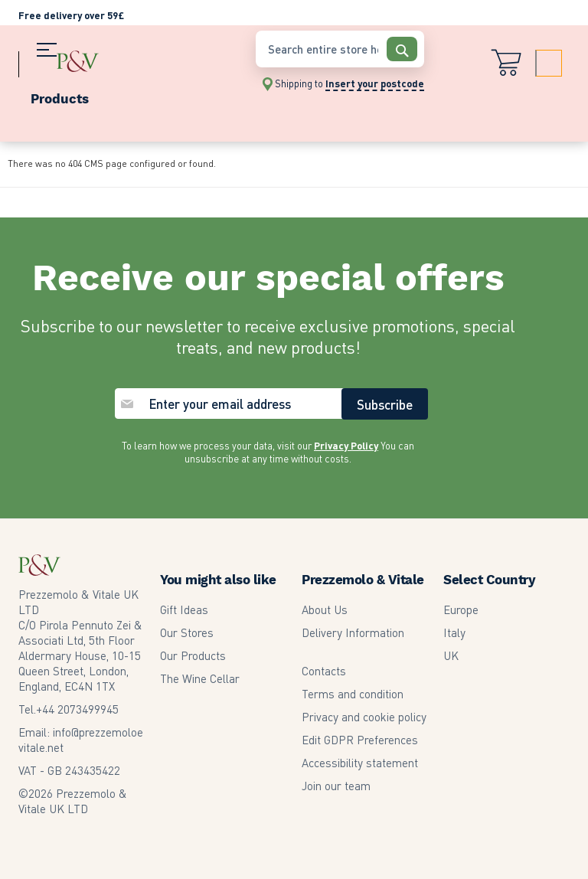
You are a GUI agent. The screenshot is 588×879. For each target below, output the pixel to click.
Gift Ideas (184, 609)
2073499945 (77, 709)
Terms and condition (353, 693)
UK (451, 655)
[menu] (129, 95)
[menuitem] (129, 95)
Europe (461, 609)
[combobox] (340, 49)
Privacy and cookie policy (364, 716)
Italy (454, 632)
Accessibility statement (360, 762)
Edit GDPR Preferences (360, 739)
